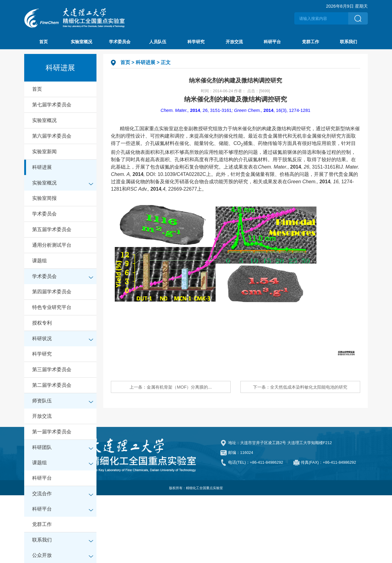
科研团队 (42, 447)
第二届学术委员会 (52, 385)
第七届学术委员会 (52, 105)
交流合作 (42, 494)
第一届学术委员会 (52, 432)
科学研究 (196, 42)
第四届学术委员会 (52, 292)
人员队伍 (158, 42)
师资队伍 (42, 401)
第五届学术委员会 (52, 229)
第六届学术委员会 (52, 136)
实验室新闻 (44, 152)
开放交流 (234, 42)
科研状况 (42, 339)
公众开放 (42, 555)
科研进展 (42, 167)
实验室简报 (44, 198)
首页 (43, 42)
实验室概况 (81, 42)
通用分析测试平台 (52, 245)
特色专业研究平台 (52, 307)
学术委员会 (120, 42)
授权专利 (42, 323)
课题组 (40, 261)
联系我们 (349, 42)
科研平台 (272, 42)
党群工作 (311, 42)
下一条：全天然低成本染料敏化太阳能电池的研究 (300, 387)
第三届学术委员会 (52, 369)
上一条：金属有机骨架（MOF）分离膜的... (171, 387)
